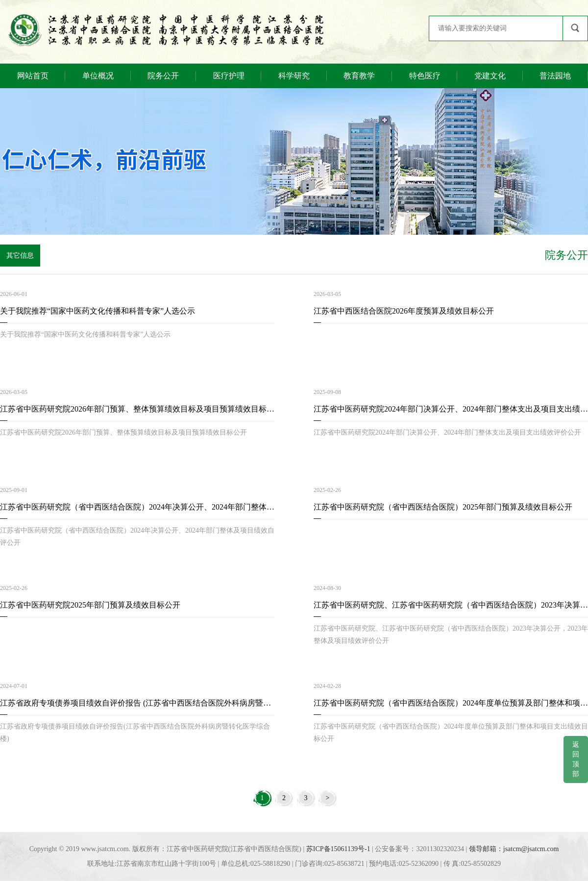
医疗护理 (229, 76)
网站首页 (33, 76)
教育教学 (359, 76)
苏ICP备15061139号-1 (338, 849)
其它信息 (20, 256)
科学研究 (294, 76)
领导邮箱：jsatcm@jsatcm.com (514, 849)
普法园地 (555, 76)
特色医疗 (425, 76)
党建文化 (490, 76)
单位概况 (98, 76)
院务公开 (163, 76)
